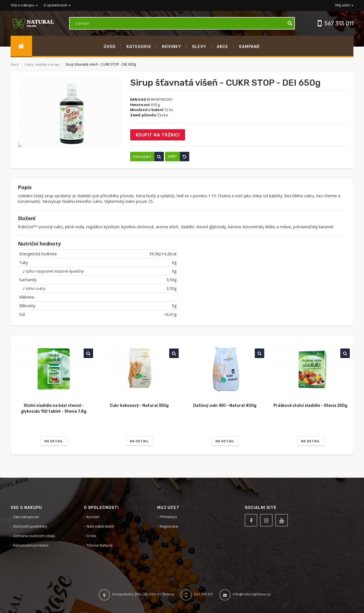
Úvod (15, 64)
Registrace (169, 526)
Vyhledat (148, 157)
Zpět (179, 157)
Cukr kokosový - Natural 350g (139, 406)
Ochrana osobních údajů (34, 536)
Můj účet (344, 5)
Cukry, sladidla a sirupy (42, 64)
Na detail (54, 441)
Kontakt (93, 517)
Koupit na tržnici (158, 135)
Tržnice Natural (99, 545)
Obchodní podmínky (30, 526)
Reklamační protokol (31, 545)
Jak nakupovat (26, 517)
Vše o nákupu (24, 5)
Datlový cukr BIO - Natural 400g (225, 406)
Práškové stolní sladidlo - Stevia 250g (310, 406)
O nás (91, 536)
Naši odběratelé (100, 526)
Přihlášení (168, 517)
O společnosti (57, 5)
